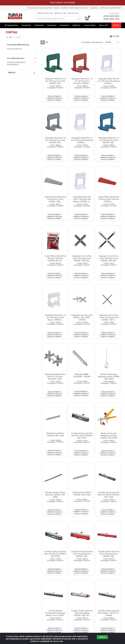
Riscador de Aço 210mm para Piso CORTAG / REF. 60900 (55, 495)
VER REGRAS (69, 3)
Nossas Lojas (61, 13)
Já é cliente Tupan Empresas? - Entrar (43, 8)
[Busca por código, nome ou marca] (55, 19)
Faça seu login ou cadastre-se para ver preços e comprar (54, 98)
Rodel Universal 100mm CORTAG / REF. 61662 (82, 494)
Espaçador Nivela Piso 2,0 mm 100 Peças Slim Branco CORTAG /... (109, 81)
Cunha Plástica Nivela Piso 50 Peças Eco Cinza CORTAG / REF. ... (55, 199)
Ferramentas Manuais (14, 49)
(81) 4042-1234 (111, 19)
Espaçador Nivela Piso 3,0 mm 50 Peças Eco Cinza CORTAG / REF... (55, 140)
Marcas (22, 73)
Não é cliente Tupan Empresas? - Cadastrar (80, 8)
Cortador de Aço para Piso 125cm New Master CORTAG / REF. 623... (82, 613)
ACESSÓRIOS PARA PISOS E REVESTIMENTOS (16, 64)
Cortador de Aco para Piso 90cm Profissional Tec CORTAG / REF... (109, 554)
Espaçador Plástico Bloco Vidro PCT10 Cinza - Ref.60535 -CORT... (55, 377)
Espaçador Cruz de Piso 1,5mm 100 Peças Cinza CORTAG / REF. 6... (109, 317)
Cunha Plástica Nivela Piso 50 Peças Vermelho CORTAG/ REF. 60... (55, 258)
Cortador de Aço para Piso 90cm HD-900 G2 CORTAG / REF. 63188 (109, 495)
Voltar (115, 36)
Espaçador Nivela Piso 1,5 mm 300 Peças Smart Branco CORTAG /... (55, 317)
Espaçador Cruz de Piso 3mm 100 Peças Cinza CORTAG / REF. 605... (109, 258)
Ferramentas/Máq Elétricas (18, 45)
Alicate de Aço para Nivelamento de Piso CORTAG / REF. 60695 (109, 436)
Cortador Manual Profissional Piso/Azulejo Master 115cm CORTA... (55, 613)
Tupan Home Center (46, 13)
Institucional (73, 13)
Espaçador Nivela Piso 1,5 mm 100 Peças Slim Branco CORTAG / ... (82, 140)
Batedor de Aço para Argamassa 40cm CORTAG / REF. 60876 (109, 377)
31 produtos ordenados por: (92, 42)
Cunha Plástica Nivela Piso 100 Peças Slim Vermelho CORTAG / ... (109, 199)
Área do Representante (111, 8)
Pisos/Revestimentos (16, 58)
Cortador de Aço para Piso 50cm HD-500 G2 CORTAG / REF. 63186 (55, 554)
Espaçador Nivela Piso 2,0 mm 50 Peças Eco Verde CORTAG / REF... (55, 81)
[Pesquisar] (79, 19)
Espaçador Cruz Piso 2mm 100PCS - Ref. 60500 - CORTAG (82, 317)
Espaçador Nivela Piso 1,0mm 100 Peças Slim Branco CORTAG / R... (82, 199)
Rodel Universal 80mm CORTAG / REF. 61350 (55, 434)
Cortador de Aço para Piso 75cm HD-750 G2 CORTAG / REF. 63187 (82, 436)
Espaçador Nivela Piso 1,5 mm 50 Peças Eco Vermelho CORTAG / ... (82, 81)
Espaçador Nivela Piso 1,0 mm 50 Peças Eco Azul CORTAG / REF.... (109, 140)
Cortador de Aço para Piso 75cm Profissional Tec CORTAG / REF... (82, 554)
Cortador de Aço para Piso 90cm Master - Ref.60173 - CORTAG (109, 613)
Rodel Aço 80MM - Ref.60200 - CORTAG (82, 375)
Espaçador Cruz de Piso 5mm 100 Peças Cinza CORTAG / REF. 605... (82, 258)
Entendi (102, 637)
